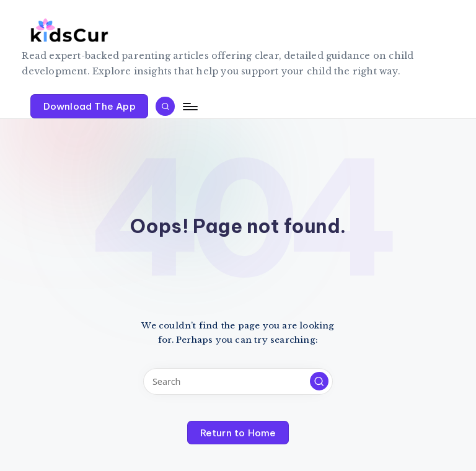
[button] (89, 106)
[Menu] (189, 107)
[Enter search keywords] (238, 381)
